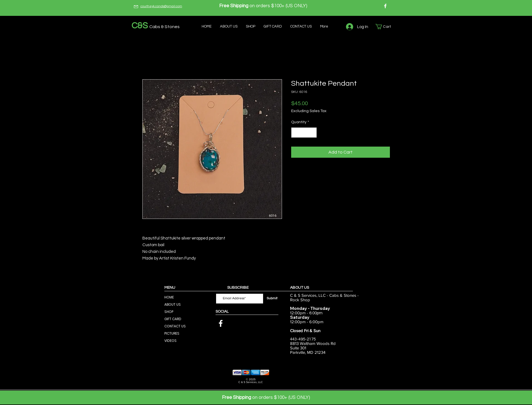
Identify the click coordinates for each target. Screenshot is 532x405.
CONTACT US (175, 326)
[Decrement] (295, 133)
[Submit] (272, 299)
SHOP (169, 312)
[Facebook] (385, 6)
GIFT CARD (173, 319)
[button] (386, 27)
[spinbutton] (304, 133)
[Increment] (312, 133)
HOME (169, 297)
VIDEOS (170, 341)
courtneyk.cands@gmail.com (161, 6)
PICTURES (172, 333)
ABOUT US (173, 304)
